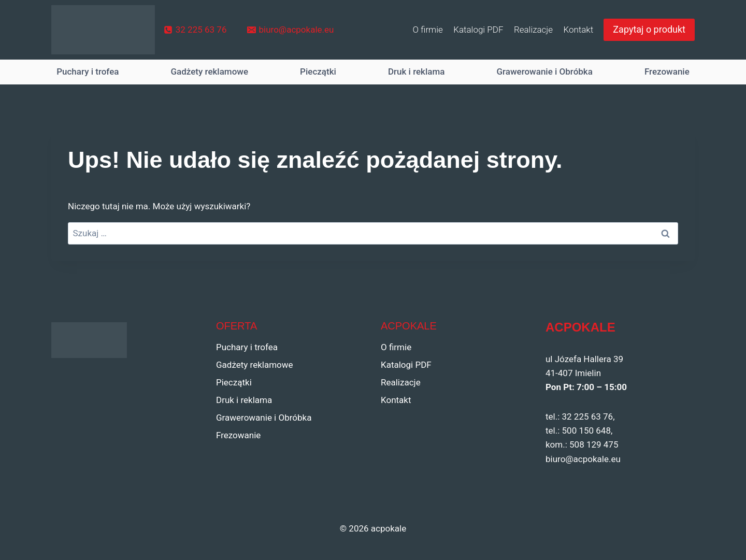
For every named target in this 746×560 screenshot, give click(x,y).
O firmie (428, 30)
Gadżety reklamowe (209, 71)
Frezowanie (667, 71)
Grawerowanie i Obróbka (545, 71)
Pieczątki (318, 71)
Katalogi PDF (478, 30)
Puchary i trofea (88, 71)
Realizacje (533, 30)
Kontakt (578, 30)
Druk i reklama (417, 71)
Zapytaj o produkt (649, 29)
